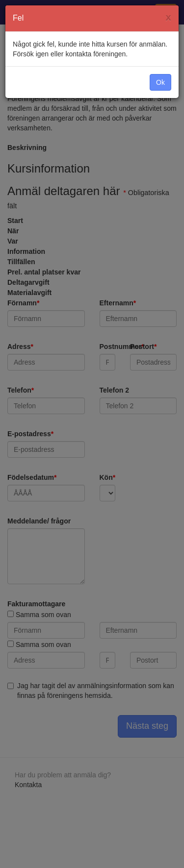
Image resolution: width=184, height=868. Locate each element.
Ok (160, 82)
